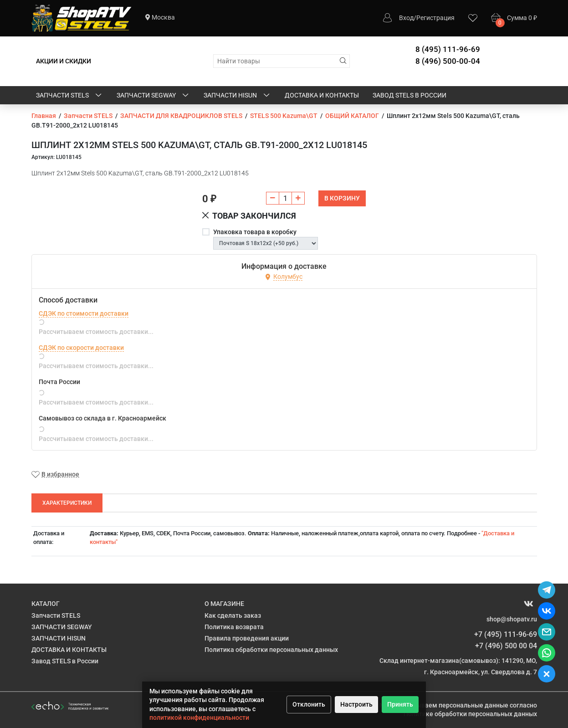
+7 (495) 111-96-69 (506, 634)
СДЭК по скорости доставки (81, 348)
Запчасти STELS (69, 96)
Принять (400, 704)
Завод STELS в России (409, 95)
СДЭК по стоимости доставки (84, 313)
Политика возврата (234, 627)
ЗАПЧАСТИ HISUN (237, 96)
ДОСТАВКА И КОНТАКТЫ (322, 95)
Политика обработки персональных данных (271, 650)
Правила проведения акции (247, 638)
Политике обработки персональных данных (470, 714)
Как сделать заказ (233, 615)
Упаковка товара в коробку (255, 232)
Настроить (356, 704)
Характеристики (67, 503)
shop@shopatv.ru (512, 619)
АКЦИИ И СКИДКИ (64, 61)
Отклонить (309, 704)
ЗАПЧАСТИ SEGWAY (153, 96)
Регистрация (435, 18)
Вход (406, 18)
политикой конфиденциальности (199, 718)
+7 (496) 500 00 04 (506, 646)
